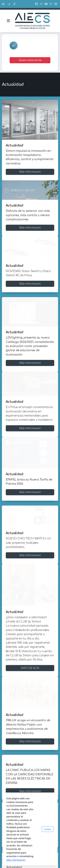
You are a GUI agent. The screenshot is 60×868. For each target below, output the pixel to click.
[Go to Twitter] (41, 4)
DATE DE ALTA (30, 668)
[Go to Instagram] (51, 4)
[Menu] (8, 21)
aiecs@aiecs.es (3, 4)
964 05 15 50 (9, 4)
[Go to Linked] (56, 4)
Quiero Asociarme (30, 60)
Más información (30, 172)
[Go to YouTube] (46, 4)
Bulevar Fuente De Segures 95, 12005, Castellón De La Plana (15, 4)
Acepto (48, 829)
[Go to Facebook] (36, 4)
